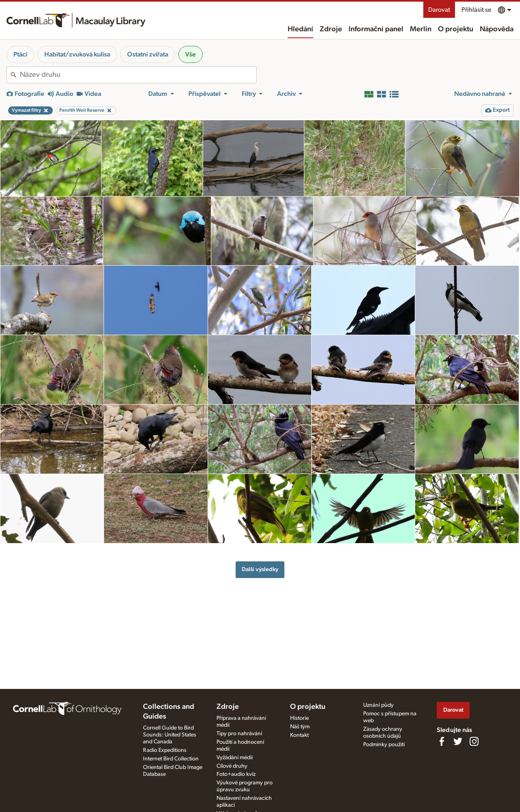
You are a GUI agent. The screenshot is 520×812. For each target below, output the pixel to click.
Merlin (421, 29)
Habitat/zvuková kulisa (77, 54)
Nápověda (497, 29)
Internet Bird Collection (171, 759)
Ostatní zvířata (148, 54)
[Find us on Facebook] (442, 741)
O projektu (456, 29)
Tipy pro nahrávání (239, 734)
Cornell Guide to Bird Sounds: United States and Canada (170, 735)
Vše (191, 54)
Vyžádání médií (235, 758)
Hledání (300, 29)
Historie (299, 718)
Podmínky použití (384, 745)
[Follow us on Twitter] (458, 741)
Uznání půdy (378, 705)
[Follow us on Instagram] (474, 741)
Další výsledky (260, 569)
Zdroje (331, 29)
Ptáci (20, 54)
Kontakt (299, 735)
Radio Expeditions (165, 750)
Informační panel (376, 29)
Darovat (439, 10)
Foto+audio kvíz (236, 774)
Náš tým (300, 727)
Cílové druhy (232, 766)
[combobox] (138, 75)
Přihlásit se (476, 10)
